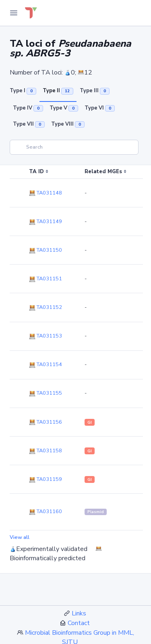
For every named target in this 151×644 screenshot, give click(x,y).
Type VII (29, 124)
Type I (23, 91)
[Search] (74, 147)
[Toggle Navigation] (14, 13)
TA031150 (46, 250)
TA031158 (46, 451)
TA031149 (46, 222)
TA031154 (46, 364)
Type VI (100, 108)
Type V (64, 108)
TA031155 (46, 393)
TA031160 (46, 511)
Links (79, 613)
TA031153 (46, 336)
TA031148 (46, 193)
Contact (79, 623)
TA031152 (46, 307)
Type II (58, 91)
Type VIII (68, 124)
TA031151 (46, 279)
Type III (95, 91)
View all (20, 537)
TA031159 (46, 479)
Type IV (28, 108)
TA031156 (46, 422)
